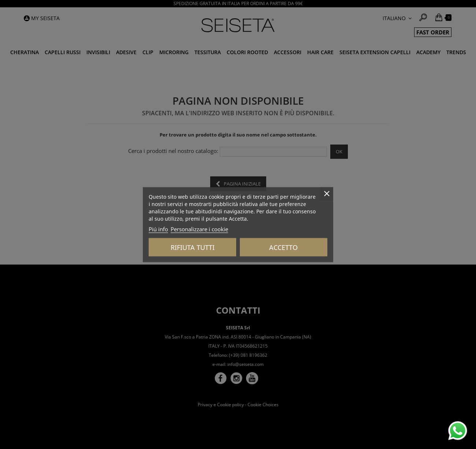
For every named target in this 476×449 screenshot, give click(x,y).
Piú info (158, 229)
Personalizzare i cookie (199, 229)
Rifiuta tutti (193, 247)
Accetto (283, 247)
